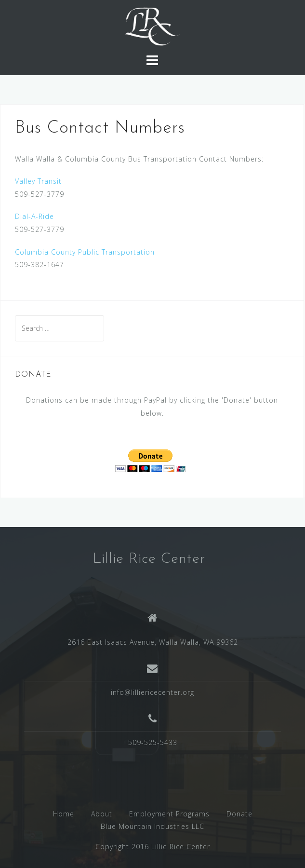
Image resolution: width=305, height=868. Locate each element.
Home (64, 814)
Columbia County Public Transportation (85, 252)
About (102, 814)
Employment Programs (169, 814)
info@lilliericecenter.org (152, 692)
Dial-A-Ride (34, 216)
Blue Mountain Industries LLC (152, 826)
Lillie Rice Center (149, 559)
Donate (239, 814)
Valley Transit (38, 181)
